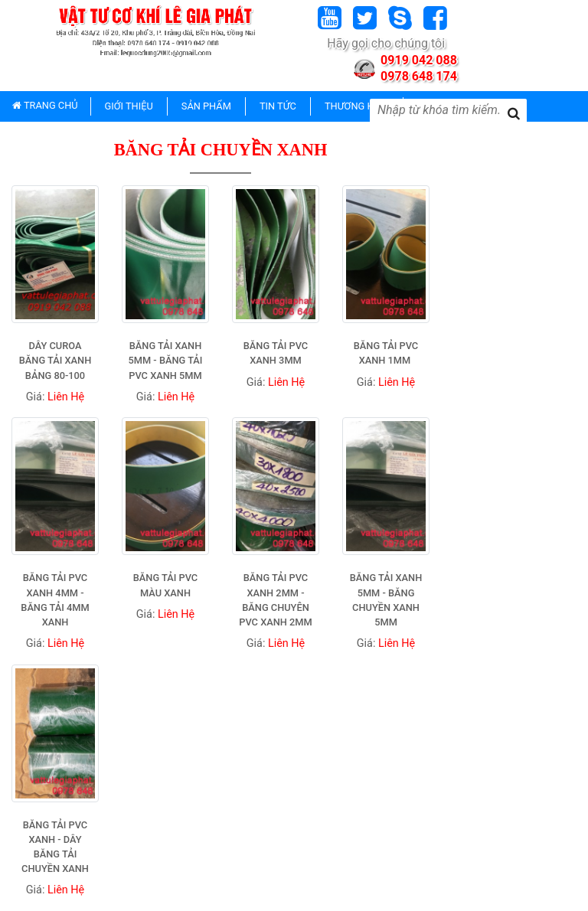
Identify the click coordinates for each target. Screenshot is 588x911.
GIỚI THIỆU (129, 106)
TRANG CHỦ (45, 105)
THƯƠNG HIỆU (357, 106)
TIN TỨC (278, 106)
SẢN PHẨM (206, 106)
